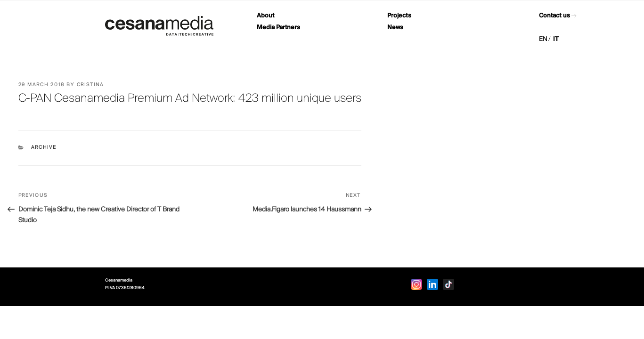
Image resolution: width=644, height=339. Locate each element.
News (395, 28)
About (265, 16)
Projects (399, 16)
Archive (44, 148)
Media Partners (278, 28)
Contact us (554, 16)
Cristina (90, 85)
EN (543, 39)
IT (556, 39)
